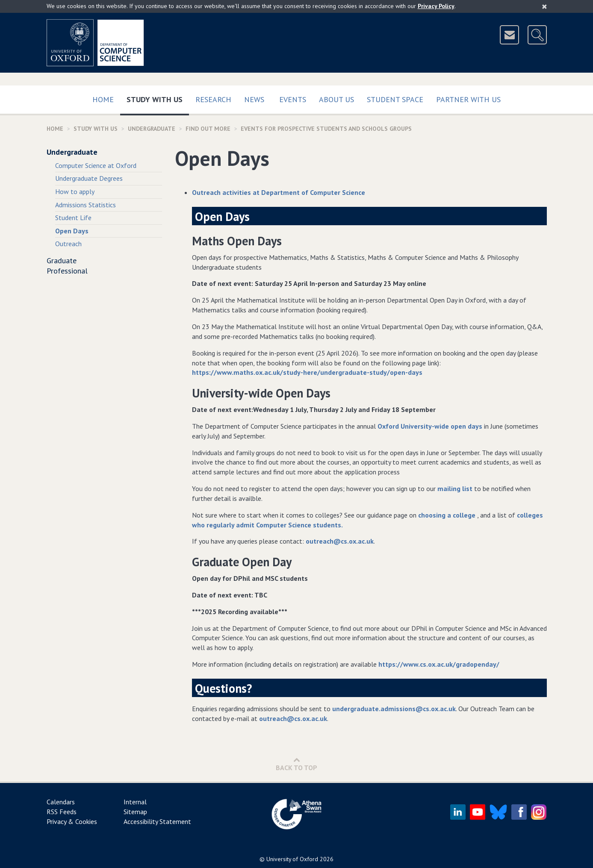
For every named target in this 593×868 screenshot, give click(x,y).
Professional (67, 271)
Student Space (395, 99)
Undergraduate (152, 129)
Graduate (62, 260)
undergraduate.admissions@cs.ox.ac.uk (394, 709)
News (254, 99)
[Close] (544, 6)
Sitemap (135, 812)
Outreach (68, 244)
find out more (208, 129)
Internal (135, 802)
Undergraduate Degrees (89, 178)
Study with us (158, 98)
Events (293, 99)
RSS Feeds (62, 812)
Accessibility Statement (157, 821)
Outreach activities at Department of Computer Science (279, 192)
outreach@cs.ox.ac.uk (340, 541)
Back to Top (296, 764)
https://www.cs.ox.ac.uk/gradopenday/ (439, 664)
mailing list (455, 488)
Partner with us (468, 99)
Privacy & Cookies (72, 821)
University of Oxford (292, 859)
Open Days (72, 231)
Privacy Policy (436, 6)
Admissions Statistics (86, 205)
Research (213, 99)
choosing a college (448, 515)
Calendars (61, 802)
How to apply (75, 191)
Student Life (73, 218)
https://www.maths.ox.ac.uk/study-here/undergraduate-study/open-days (307, 372)
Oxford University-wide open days (430, 426)
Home (103, 99)
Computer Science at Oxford (96, 165)
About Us (336, 99)
